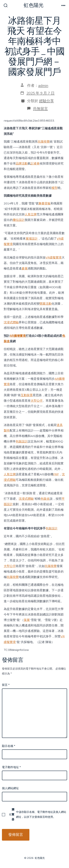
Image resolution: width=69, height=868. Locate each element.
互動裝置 (27, 395)
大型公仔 (37, 401)
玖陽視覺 (44, 142)
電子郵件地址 (11, 767)
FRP (56, 474)
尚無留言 (40, 109)
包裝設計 (22, 442)
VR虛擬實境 (54, 258)
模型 (55, 188)
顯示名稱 (9, 746)
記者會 (35, 164)
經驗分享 (46, 101)
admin (43, 86)
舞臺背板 (45, 203)
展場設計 (32, 239)
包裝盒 (45, 499)
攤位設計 (19, 220)
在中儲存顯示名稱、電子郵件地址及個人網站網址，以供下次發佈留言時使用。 (38, 814)
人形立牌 (31, 214)
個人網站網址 (10, 788)
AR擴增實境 (18, 336)
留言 (6, 685)
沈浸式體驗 (11, 322)
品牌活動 (22, 164)
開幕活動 (46, 304)
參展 (25, 269)
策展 (27, 620)
